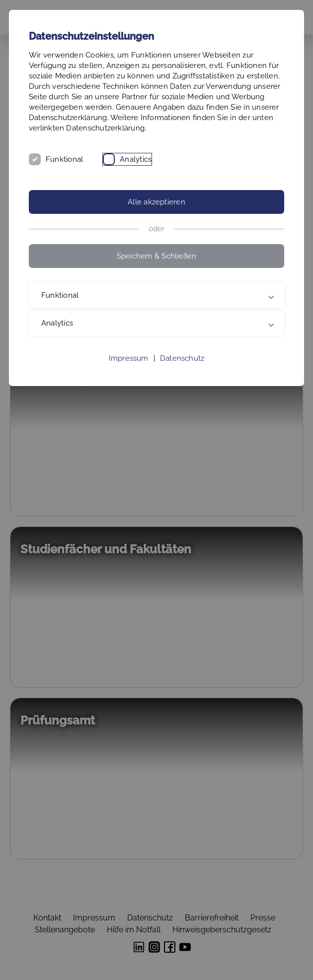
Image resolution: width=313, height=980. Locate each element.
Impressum (129, 358)
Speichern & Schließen (157, 256)
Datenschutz (182, 358)
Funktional (64, 159)
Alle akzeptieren (156, 202)
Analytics (136, 159)
